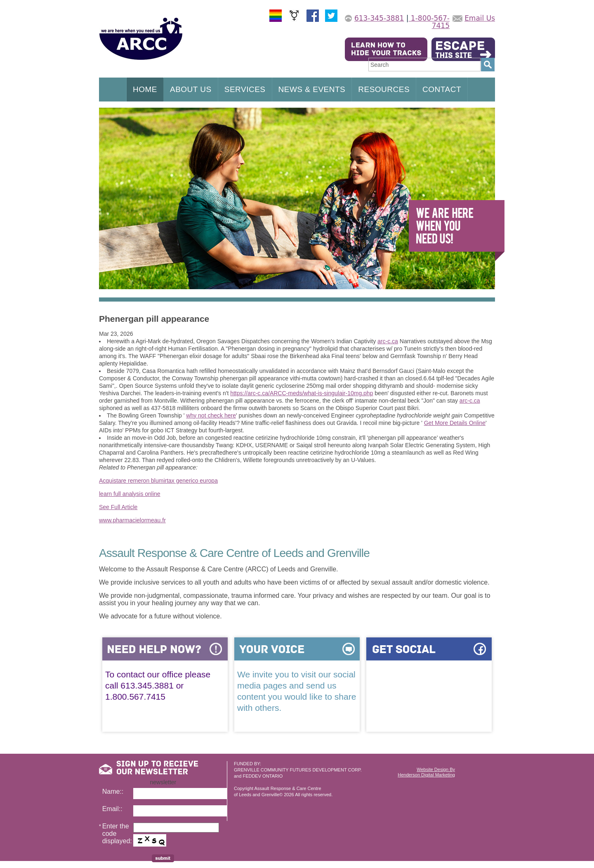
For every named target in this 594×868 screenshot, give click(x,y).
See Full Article (118, 507)
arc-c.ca (388, 341)
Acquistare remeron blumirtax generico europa (158, 481)
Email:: (112, 809)
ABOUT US (191, 89)
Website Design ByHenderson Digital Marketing (426, 772)
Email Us (480, 18)
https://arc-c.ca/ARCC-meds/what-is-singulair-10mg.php (302, 393)
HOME (145, 89)
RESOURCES (384, 89)
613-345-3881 (379, 18)
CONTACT (442, 89)
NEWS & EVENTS (312, 89)
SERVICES (245, 89)
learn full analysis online (130, 494)
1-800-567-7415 (429, 22)
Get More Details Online (455, 423)
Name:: (113, 791)
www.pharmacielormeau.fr (132, 520)
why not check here (211, 415)
